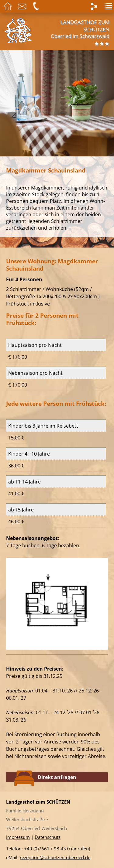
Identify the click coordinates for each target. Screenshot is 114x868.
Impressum (18, 837)
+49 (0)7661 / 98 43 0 (47, 849)
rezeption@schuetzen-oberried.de (55, 857)
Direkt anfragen (45, 777)
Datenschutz (48, 837)
